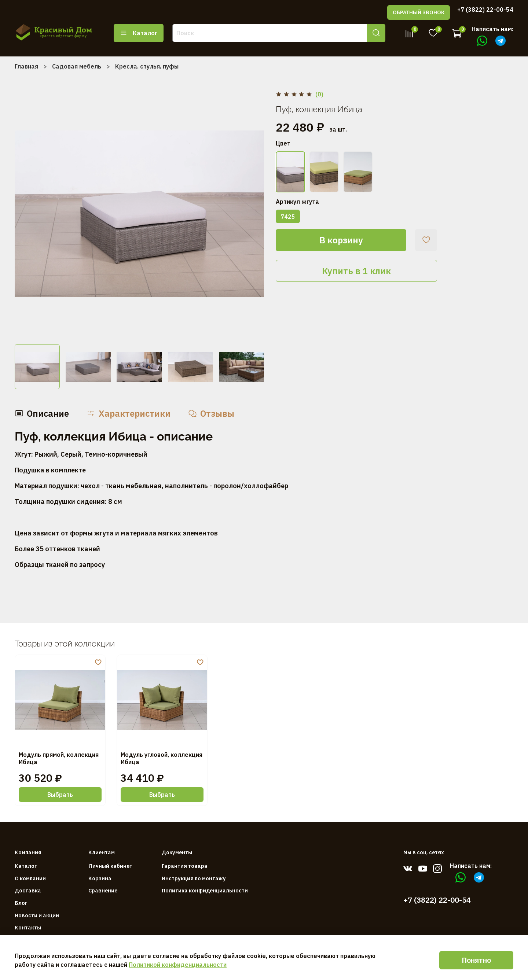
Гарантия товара (185, 866)
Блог (21, 903)
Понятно (476, 960)
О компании (30, 878)
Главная (26, 66)
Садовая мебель (77, 66)
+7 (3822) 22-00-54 (485, 10)
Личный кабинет (110, 866)
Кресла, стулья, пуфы (147, 66)
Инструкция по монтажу (194, 878)
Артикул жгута (297, 202)
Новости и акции (37, 915)
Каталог (139, 33)
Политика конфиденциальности (205, 890)
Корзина (100, 878)
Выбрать (60, 795)
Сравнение (103, 890)
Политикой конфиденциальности (178, 965)
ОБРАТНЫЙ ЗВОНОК (419, 12)
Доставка (28, 890)
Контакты (28, 927)
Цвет (283, 143)
